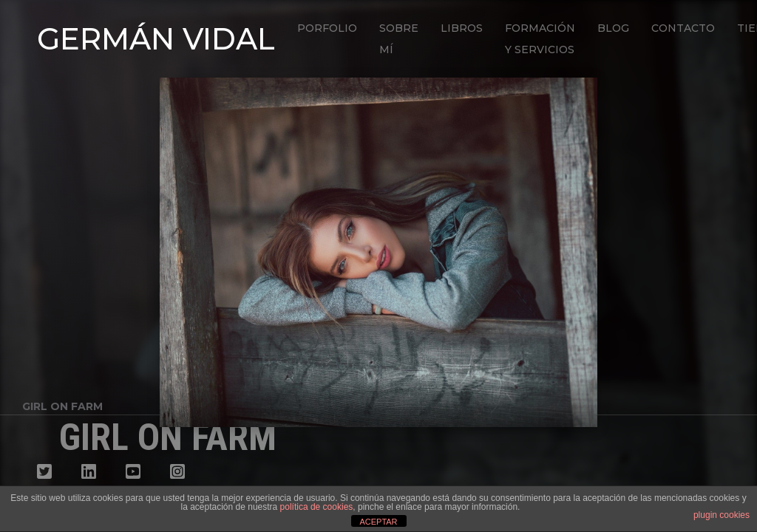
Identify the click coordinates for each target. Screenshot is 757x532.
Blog (613, 28)
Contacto (683, 28)
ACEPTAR (378, 522)
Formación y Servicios (540, 39)
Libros (462, 28)
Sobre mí (399, 39)
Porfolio (327, 28)
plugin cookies (722, 515)
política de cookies (317, 507)
